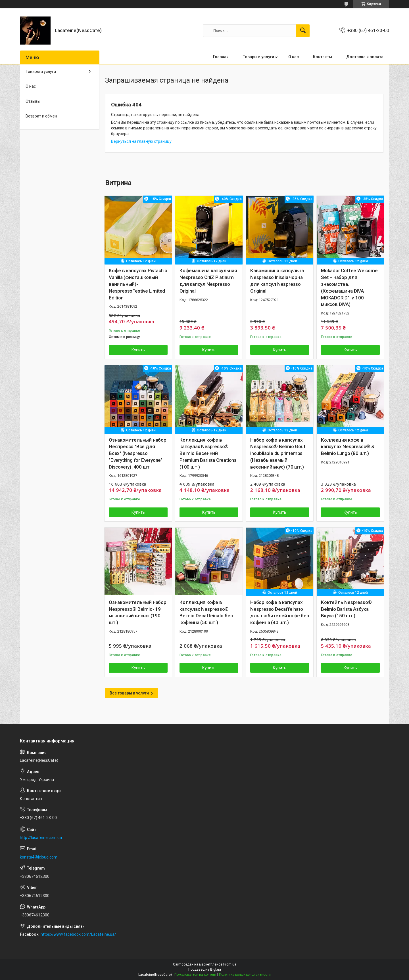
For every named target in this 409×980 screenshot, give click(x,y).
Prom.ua (230, 964)
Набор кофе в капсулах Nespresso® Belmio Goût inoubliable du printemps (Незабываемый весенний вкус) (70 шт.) (278, 453)
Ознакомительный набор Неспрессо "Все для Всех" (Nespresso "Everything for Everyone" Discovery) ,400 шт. (138, 453)
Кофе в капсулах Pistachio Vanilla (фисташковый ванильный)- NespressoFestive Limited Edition (138, 284)
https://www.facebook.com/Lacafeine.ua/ (78, 934)
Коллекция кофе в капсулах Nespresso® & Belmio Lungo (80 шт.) (348, 447)
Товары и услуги (258, 57)
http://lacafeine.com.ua (41, 838)
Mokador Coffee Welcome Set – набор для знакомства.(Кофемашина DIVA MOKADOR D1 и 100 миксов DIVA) (349, 287)
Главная (221, 57)
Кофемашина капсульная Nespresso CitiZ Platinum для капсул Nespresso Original (208, 281)
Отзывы (33, 101)
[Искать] (303, 31)
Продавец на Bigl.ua (205, 969)
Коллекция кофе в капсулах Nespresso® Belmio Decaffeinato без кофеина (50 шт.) (206, 612)
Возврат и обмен (41, 116)
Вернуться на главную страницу (141, 141)
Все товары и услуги (129, 693)
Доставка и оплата (365, 57)
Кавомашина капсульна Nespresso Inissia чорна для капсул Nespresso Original (277, 281)
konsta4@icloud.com (39, 857)
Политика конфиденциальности (245, 975)
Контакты (323, 57)
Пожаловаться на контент (195, 975)
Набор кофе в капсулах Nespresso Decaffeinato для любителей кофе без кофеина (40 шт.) (280, 612)
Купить (138, 350)
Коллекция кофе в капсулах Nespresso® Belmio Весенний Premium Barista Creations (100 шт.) (208, 453)
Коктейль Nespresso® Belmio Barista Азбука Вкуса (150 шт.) (346, 609)
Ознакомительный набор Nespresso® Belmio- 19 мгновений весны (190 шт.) (138, 612)
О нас (294, 57)
